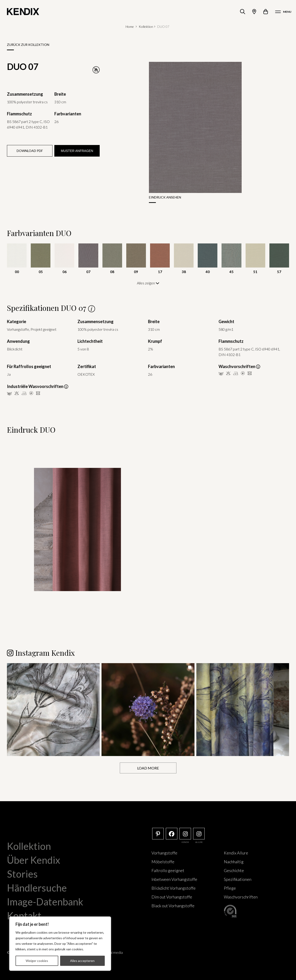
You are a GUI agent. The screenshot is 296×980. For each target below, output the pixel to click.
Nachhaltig (234, 862)
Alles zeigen (148, 283)
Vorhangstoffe (164, 853)
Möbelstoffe (163, 862)
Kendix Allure (236, 853)
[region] (60, 944)
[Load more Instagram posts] (148, 768)
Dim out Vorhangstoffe (172, 897)
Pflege (230, 888)
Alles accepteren (82, 961)
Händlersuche (37, 888)
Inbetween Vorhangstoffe (174, 879)
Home (130, 27)
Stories (22, 874)
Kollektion (146, 27)
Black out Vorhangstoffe (173, 906)
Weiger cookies (37, 961)
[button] (53, 710)
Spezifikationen (238, 879)
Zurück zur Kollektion (28, 45)
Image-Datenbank (45, 902)
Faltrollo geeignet (168, 870)
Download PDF (30, 151)
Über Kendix (34, 860)
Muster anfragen (77, 151)
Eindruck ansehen (165, 197)
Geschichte (234, 870)
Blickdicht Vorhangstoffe (174, 888)
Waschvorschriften (241, 897)
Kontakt (24, 916)
